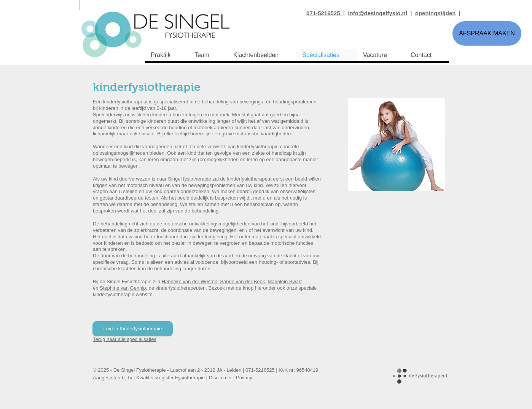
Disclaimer (221, 378)
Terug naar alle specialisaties (125, 339)
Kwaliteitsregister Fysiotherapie (170, 378)
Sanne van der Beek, (243, 281)
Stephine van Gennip (123, 288)
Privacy (244, 378)
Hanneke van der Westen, (190, 281)
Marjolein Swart (285, 281)
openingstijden (436, 13)
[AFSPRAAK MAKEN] (487, 33)
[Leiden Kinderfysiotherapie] (133, 329)
